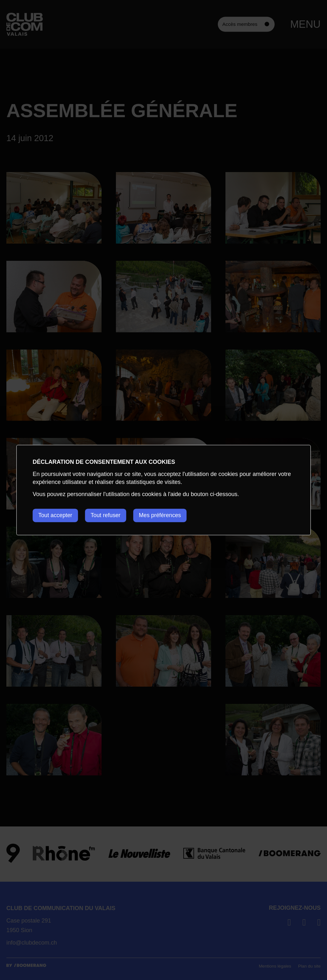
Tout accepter (56, 515)
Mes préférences (163, 515)
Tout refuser (107, 515)
